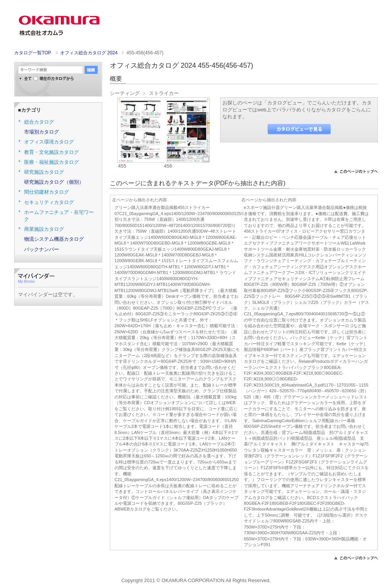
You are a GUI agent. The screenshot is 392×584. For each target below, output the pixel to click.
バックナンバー (42, 249)
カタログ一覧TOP (33, 53)
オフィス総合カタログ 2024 (90, 53)
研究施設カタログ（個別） (54, 182)
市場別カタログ (42, 132)
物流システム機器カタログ (54, 239)
